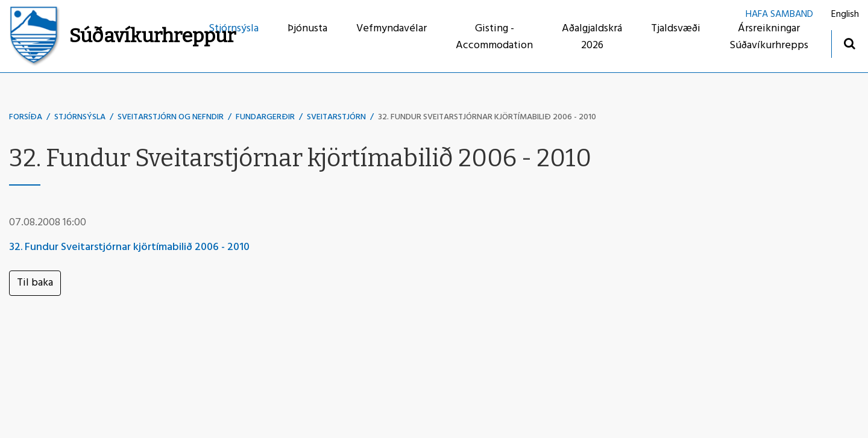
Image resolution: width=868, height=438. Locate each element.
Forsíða (26, 117)
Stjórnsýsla (80, 117)
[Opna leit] (849, 43)
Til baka (35, 283)
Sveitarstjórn (336, 117)
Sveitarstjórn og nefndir (171, 117)
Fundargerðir (265, 117)
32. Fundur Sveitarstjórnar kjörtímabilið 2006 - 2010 (487, 117)
